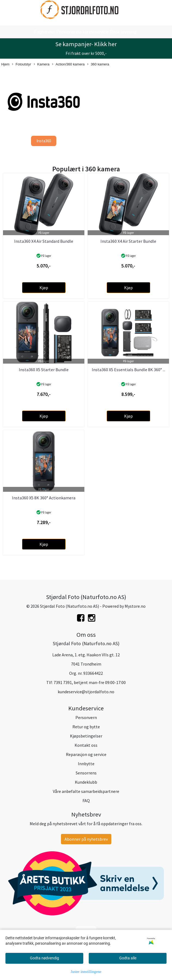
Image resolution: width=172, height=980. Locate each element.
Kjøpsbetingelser (86, 736)
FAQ (86, 801)
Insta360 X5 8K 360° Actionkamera (44, 498)
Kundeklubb (86, 782)
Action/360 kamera (68, 64)
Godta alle (128, 958)
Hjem (5, 64)
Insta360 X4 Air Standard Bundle (44, 241)
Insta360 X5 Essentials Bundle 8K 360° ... (128, 370)
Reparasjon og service (86, 754)
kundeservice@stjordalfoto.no (86, 692)
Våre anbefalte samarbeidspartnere (86, 791)
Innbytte (86, 764)
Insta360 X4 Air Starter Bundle (128, 241)
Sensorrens (86, 773)
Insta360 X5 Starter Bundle (44, 370)
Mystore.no (135, 606)
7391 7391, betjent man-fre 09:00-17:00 (90, 682)
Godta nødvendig (44, 958)
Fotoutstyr (21, 64)
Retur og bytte (86, 727)
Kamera (42, 64)
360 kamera (98, 64)
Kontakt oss (86, 745)
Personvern (86, 717)
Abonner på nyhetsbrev (86, 839)
